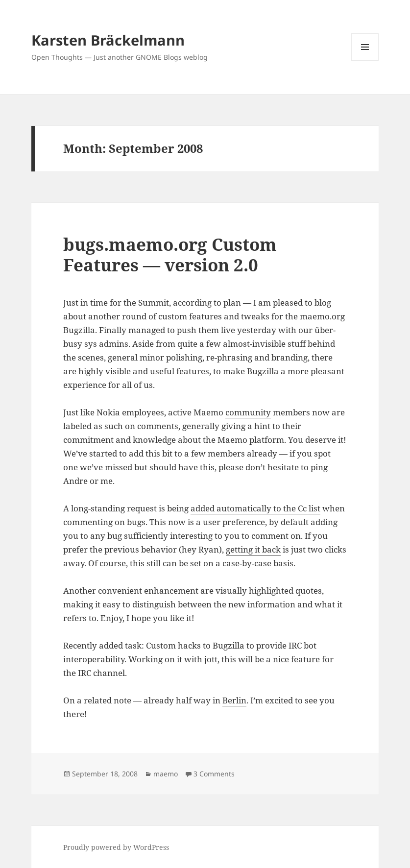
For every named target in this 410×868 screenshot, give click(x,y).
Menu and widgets (365, 60)
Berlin (234, 700)
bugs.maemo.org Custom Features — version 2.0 (170, 254)
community (248, 412)
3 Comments (214, 774)
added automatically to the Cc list (255, 508)
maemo (166, 774)
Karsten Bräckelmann (108, 40)
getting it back (253, 549)
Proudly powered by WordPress (116, 847)
